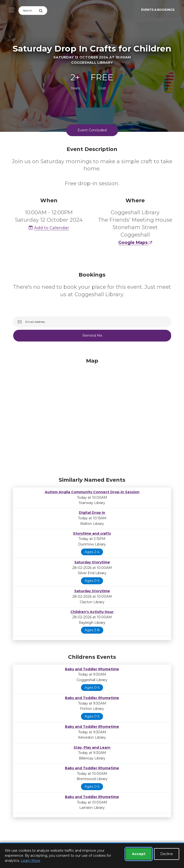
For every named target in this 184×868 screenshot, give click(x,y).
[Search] (29, 11)
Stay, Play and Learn (92, 747)
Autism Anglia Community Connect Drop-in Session (92, 492)
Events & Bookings (158, 10)
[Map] (92, 416)
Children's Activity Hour (92, 612)
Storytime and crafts (92, 533)
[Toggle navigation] (10, 10)
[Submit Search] (43, 11)
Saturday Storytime (92, 562)
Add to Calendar (49, 228)
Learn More (31, 861)
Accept (139, 854)
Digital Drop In (92, 513)
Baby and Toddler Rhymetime (92, 669)
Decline (167, 854)
